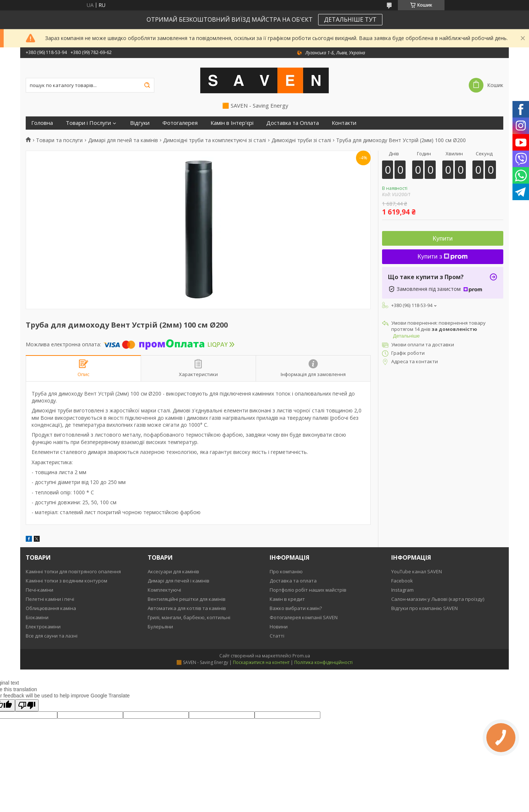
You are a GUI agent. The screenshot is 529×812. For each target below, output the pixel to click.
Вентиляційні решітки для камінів (187, 599)
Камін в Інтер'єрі (232, 123)
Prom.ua (301, 656)
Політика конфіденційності (323, 662)
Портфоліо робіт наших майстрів (308, 590)
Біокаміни (37, 617)
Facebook (402, 581)
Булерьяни (160, 627)
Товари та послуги (59, 140)
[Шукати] (147, 85)
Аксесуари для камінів (173, 571)
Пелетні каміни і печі (50, 599)
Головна (42, 123)
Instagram (402, 590)
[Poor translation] (27, 705)
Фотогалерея (180, 123)
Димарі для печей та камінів (123, 140)
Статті (277, 636)
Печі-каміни (39, 590)
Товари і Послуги (88, 123)
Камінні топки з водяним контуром (66, 581)
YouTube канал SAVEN (417, 571)
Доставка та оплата (293, 581)
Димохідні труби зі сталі (301, 140)
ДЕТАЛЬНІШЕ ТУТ (350, 19)
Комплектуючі (164, 590)
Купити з (443, 257)
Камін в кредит (287, 599)
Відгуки (140, 123)
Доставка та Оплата (293, 123)
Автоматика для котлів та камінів (187, 608)
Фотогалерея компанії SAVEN (304, 617)
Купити (443, 239)
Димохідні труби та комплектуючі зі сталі (215, 140)
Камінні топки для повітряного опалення (73, 571)
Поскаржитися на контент (261, 662)
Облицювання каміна (51, 608)
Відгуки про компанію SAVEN (424, 608)
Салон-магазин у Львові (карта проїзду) (438, 599)
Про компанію (286, 571)
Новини (279, 627)
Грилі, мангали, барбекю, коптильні (189, 617)
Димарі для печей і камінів (179, 581)
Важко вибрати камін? (296, 608)
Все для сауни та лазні (52, 636)
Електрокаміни (43, 627)
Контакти (344, 123)
